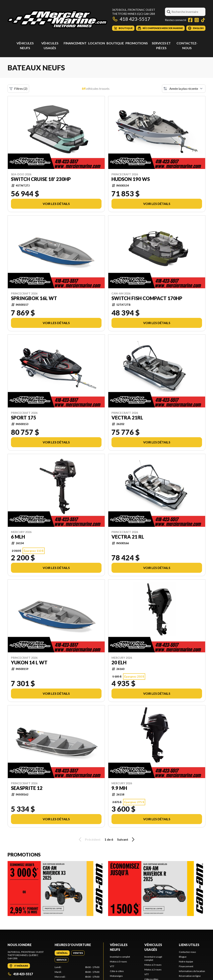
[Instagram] (197, 20)
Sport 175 (24, 418)
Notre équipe (186, 962)
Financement (75, 43)
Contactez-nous (187, 952)
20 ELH (119, 663)
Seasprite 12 (27, 788)
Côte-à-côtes (117, 971)
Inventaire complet (120, 957)
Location (97, 43)
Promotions (137, 43)
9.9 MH (119, 788)
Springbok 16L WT (34, 298)
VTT (112, 966)
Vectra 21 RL (128, 537)
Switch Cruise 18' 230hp (41, 179)
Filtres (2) (18, 89)
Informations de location (192, 971)
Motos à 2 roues (153, 970)
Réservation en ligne (190, 976)
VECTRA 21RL (127, 418)
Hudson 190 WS (131, 179)
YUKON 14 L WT (29, 663)
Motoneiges (116, 976)
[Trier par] (184, 89)
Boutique (115, 43)
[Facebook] (190, 20)
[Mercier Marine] (57, 19)
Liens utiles (189, 945)
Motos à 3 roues (118, 962)
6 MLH (18, 537)
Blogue (183, 957)
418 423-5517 (131, 19)
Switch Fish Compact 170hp (147, 298)
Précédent (89, 839)
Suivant (126, 839)
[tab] (62, 953)
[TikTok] (203, 20)
